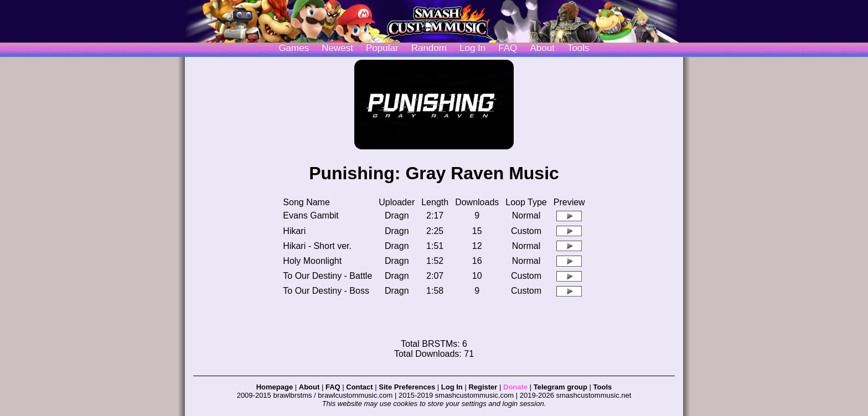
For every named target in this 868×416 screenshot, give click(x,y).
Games (294, 48)
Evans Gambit (311, 215)
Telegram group (560, 387)
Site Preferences (407, 387)
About (542, 48)
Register (483, 387)
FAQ (508, 48)
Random (429, 48)
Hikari (294, 231)
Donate (515, 387)
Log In (452, 387)
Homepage (275, 387)
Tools (578, 48)
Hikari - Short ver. (317, 246)
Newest (337, 48)
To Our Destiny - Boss (326, 291)
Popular (382, 48)
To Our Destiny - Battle (327, 276)
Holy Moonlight (312, 261)
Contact (359, 387)
